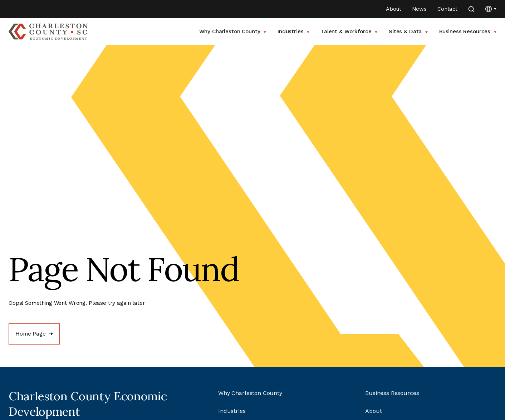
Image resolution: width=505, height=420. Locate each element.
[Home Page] (34, 334)
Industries (293, 31)
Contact (447, 9)
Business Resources (468, 31)
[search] (471, 9)
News (419, 9)
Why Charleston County (233, 31)
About (393, 9)
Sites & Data (408, 31)
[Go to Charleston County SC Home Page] (48, 32)
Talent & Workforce (349, 31)
